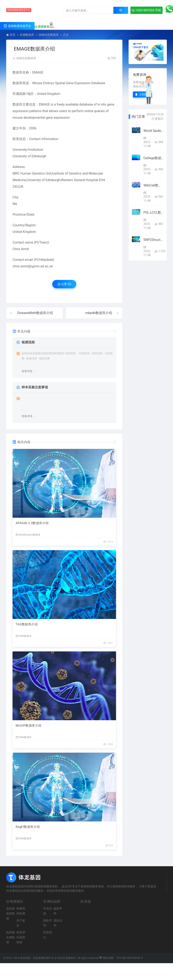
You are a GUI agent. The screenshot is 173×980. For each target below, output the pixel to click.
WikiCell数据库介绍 (153, 185)
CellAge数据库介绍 (153, 158)
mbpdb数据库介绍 (99, 313)
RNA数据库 (24, 737)
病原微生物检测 (10, 937)
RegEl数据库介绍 (28, 827)
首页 (13, 35)
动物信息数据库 (49, 35)
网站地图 (106, 958)
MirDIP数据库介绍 (29, 726)
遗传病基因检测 (10, 913)
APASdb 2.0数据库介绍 (32, 523)
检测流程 (28, 342)
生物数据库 (27, 35)
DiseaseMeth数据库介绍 (35, 313)
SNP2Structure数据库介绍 (153, 240)
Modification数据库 (28, 535)
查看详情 (27, 371)
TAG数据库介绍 (27, 624)
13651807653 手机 (146, 10)
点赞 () (64, 284)
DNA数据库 (24, 636)
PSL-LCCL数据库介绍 (153, 212)
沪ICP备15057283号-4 (129, 958)
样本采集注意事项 (35, 387)
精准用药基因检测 (21, 937)
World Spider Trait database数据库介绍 (153, 131)
